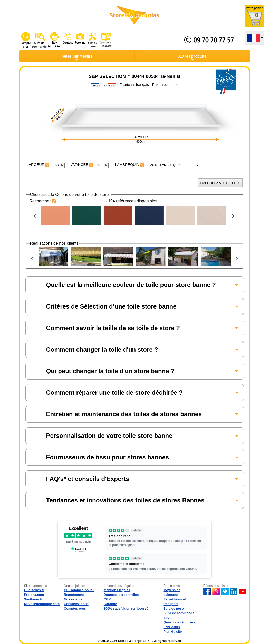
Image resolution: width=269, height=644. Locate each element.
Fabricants (172, 627)
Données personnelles (121, 595)
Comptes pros (75, 608)
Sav (166, 618)
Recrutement (74, 595)
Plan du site (173, 632)
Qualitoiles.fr (34, 590)
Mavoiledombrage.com (42, 604)
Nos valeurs (73, 599)
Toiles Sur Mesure (77, 57)
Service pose (174, 608)
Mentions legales (117, 590)
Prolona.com (34, 595)
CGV (107, 599)
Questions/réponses (179, 622)
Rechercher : (44, 201)
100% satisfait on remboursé (126, 608)
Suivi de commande (179, 613)
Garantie (110, 604)
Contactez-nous (76, 604)
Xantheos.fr (33, 599)
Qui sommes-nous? (79, 590)
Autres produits (192, 57)
